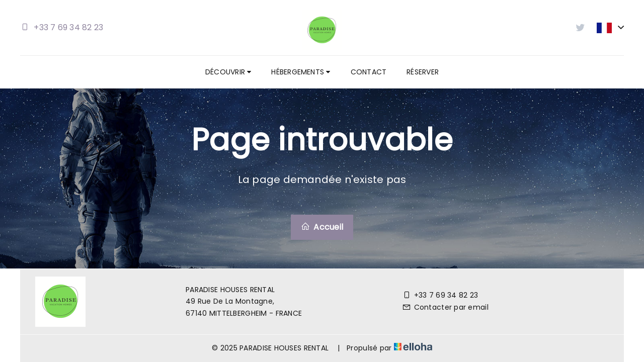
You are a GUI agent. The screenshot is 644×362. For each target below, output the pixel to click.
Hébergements (301, 72)
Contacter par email (445, 307)
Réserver (423, 72)
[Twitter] (599, 302)
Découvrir (228, 72)
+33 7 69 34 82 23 (440, 295)
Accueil (322, 227)
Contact (369, 72)
